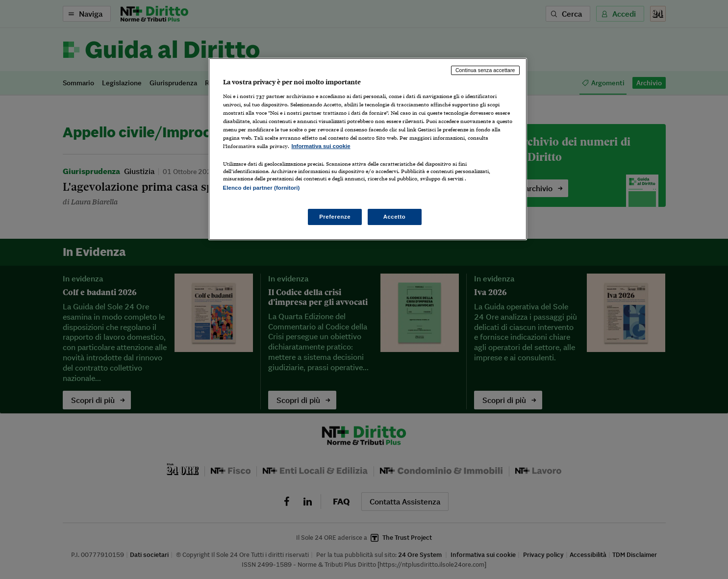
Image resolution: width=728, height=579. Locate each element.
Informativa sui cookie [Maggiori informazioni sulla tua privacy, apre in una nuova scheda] (321, 146)
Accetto (395, 217)
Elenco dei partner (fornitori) (262, 188)
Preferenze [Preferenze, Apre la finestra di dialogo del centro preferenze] (335, 217)
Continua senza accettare (485, 70)
